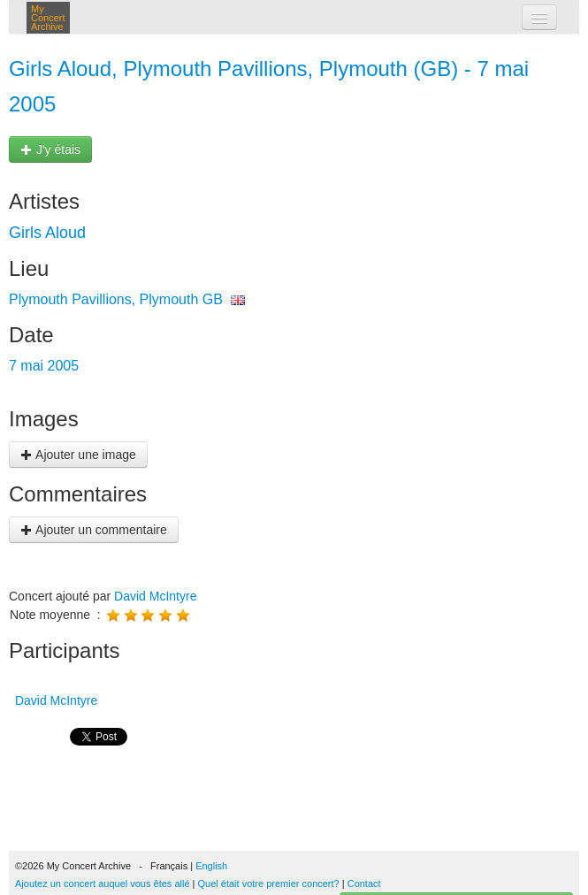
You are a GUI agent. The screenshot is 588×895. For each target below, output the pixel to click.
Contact (364, 884)
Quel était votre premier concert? (269, 884)
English (211, 866)
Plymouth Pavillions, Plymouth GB (116, 299)
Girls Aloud (47, 233)
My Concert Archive (48, 18)
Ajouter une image (78, 455)
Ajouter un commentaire (94, 530)
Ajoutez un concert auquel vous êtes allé (103, 884)
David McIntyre (155, 596)
